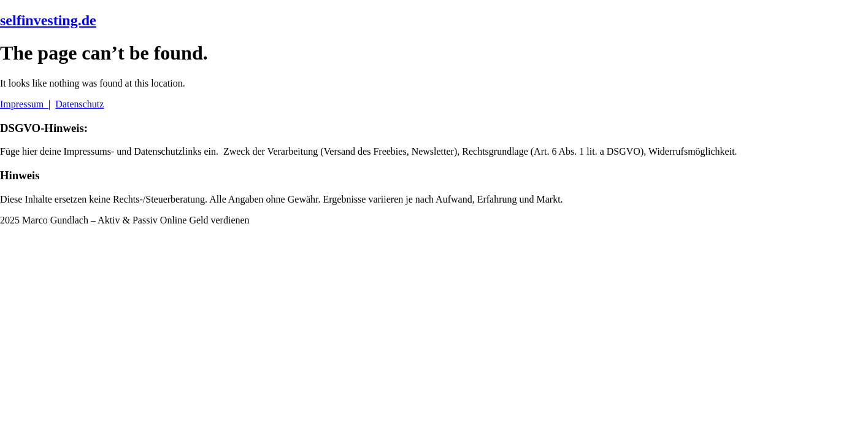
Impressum (24, 104)
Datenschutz (79, 104)
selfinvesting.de (48, 20)
